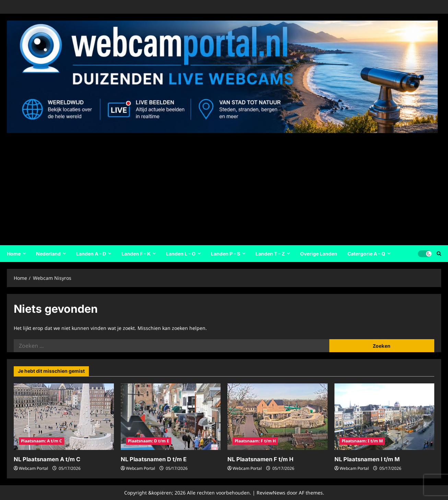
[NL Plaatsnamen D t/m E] (171, 417)
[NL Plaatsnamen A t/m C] (64, 417)
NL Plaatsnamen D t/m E (153, 459)
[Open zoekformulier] (439, 253)
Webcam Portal (33, 468)
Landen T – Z (270, 254)
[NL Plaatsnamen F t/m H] (278, 417)
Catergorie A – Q (366, 254)
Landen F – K (136, 254)
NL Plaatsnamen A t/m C (46, 459)
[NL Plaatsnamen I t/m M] (385, 417)
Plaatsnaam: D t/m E (149, 441)
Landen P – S (226, 254)
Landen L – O (181, 254)
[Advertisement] (222, 187)
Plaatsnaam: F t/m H (255, 441)
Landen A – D (91, 254)
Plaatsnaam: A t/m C (42, 441)
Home (14, 254)
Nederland (48, 254)
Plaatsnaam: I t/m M (362, 441)
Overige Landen (319, 254)
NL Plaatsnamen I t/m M (366, 459)
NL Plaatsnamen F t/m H (259, 459)
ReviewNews (271, 492)
